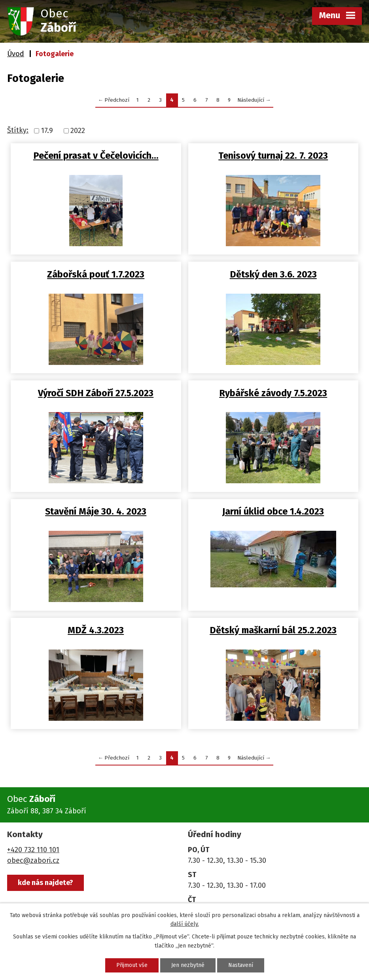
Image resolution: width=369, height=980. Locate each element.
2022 (78, 131)
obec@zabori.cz (33, 860)
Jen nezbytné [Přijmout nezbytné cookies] (188, 965)
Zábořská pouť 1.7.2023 (96, 274)
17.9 (47, 131)
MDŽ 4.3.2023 (96, 630)
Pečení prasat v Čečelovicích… (96, 156)
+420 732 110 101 (33, 850)
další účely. (185, 924)
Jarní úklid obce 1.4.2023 (273, 511)
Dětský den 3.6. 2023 (273, 274)
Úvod (16, 54)
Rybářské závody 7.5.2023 (273, 393)
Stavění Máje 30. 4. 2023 (96, 511)
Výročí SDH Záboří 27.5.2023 (96, 393)
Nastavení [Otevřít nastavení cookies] (241, 965)
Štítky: (18, 130)
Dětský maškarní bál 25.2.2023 (273, 630)
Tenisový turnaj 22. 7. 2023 (273, 156)
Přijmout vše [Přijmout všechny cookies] (132, 965)
